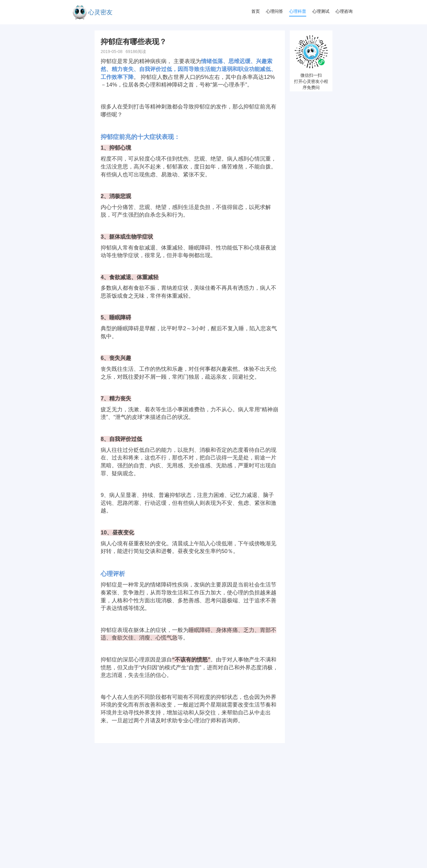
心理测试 (321, 11)
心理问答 (274, 11)
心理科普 (298, 11)
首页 (256, 11)
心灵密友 (100, 12)
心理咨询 (344, 11)
